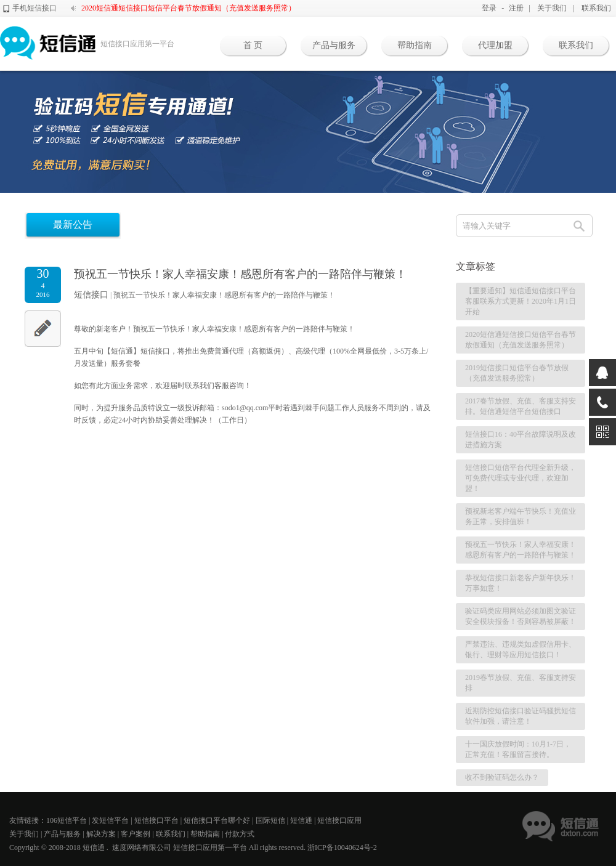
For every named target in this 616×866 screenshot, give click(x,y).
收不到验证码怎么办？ (502, 777)
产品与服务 (334, 45)
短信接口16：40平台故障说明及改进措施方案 (521, 439)
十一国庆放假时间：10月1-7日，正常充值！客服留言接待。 (518, 749)
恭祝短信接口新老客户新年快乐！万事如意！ (521, 583)
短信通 (301, 820)
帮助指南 (415, 45)
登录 (489, 8)
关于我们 (552, 8)
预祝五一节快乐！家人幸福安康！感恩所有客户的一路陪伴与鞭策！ (224, 295)
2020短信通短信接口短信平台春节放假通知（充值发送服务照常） (188, 8)
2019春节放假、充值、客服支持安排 (521, 683)
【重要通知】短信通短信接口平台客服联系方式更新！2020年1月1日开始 (521, 301)
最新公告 (73, 225)
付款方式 (240, 834)
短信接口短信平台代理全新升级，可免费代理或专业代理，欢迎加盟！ (521, 478)
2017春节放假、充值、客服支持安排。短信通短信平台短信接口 (521, 406)
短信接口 (91, 295)
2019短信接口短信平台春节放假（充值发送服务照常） (517, 373)
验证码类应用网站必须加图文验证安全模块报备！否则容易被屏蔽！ (521, 616)
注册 (516, 8)
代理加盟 (495, 45)
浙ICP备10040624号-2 (342, 848)
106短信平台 (67, 820)
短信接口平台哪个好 (217, 820)
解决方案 (101, 834)
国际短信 (270, 820)
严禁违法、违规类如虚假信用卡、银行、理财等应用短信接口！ (521, 649)
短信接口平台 (156, 820)
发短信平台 (110, 820)
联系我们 (596, 8)
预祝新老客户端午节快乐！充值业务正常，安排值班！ (521, 516)
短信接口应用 (339, 820)
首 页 (253, 45)
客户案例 (136, 834)
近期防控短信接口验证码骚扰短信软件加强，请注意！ (521, 716)
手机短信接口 (34, 8)
